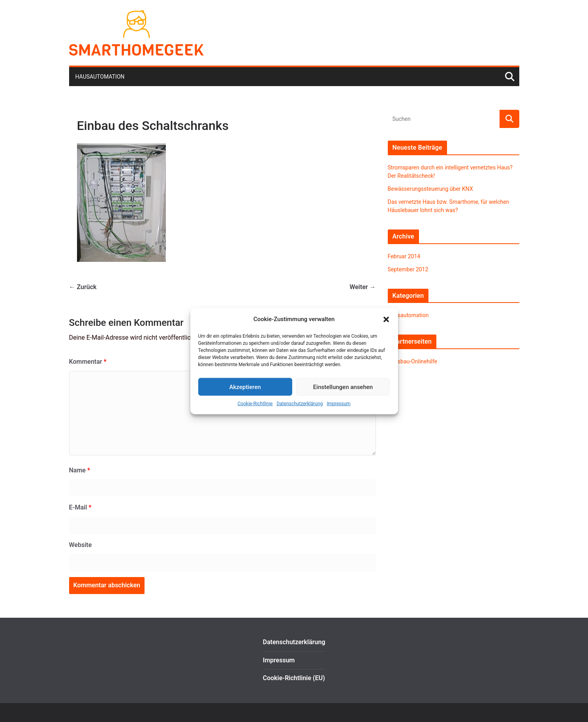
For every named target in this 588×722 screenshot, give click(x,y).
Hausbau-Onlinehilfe (413, 361)
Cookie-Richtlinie (255, 404)
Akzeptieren (245, 387)
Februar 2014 (404, 256)
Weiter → (363, 287)
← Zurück (83, 287)
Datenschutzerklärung (300, 404)
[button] (386, 319)
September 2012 (408, 269)
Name (80, 470)
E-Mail (80, 507)
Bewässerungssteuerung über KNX (430, 189)
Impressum (338, 404)
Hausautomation (100, 77)
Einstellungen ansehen (343, 387)
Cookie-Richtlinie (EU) (294, 678)
